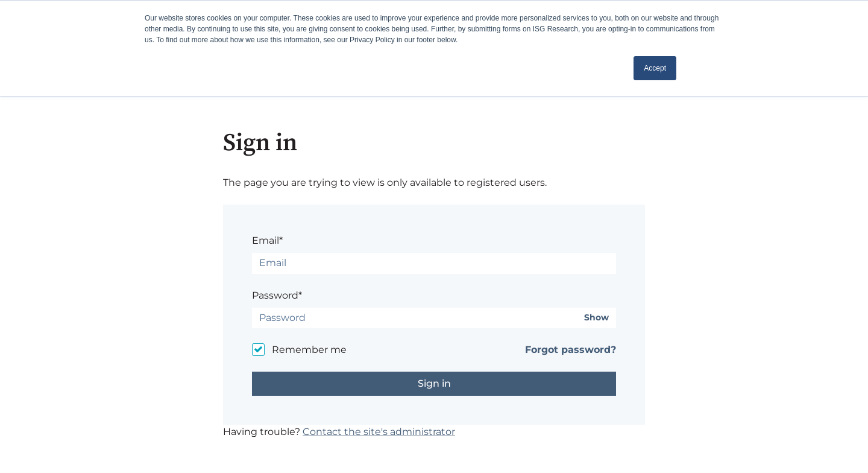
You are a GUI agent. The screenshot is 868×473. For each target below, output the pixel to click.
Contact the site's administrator (379, 432)
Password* (277, 295)
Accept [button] (655, 68)
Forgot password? (571, 350)
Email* (267, 240)
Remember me (309, 350)
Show (596, 318)
